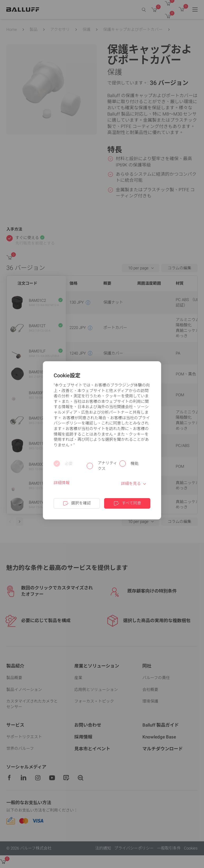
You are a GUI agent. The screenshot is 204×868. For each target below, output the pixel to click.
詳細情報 (62, 483)
